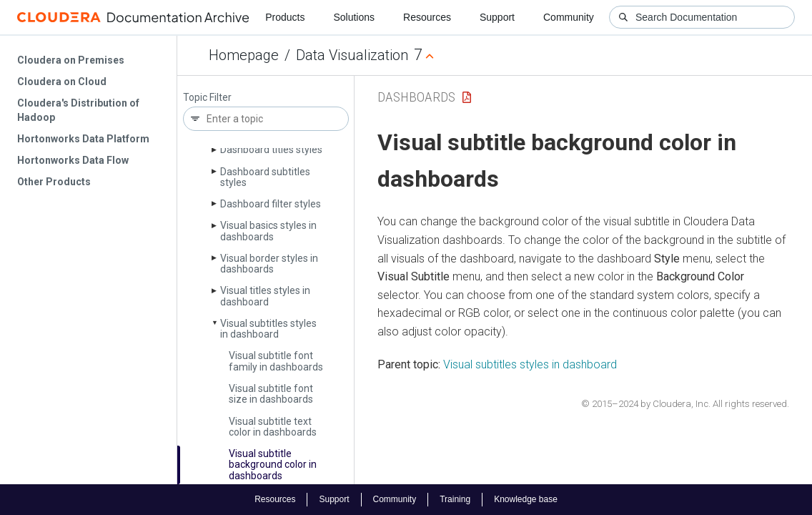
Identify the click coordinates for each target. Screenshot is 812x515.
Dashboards (416, 97)
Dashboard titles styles (271, 149)
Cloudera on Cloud (62, 82)
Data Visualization (352, 55)
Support (497, 17)
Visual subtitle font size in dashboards (271, 394)
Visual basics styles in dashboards (268, 231)
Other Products (54, 182)
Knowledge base (526, 499)
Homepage (244, 55)
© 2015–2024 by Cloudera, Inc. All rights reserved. (685, 404)
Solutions (354, 17)
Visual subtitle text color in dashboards (273, 427)
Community (569, 17)
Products (285, 17)
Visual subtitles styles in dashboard (268, 329)
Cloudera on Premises (71, 60)
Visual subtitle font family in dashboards (276, 361)
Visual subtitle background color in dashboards (273, 465)
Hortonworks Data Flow (73, 160)
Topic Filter (207, 98)
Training (455, 499)
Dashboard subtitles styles (265, 177)
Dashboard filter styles (271, 204)
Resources (427, 17)
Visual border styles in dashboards (269, 264)
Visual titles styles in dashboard (265, 296)
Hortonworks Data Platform (83, 139)
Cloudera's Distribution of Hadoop (78, 110)
